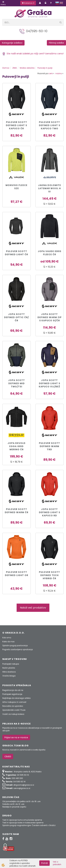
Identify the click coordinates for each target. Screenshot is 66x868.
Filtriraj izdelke (56, 43)
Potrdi (44, 863)
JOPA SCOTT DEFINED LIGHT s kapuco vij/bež (49, 383)
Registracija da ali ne (13, 690)
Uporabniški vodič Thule (14, 710)
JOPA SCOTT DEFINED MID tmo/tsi (17, 383)
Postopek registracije (12, 694)
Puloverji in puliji (45, 68)
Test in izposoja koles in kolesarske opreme (23, 823)
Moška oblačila (27, 68)
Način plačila (9, 668)
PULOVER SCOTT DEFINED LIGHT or (17, 574)
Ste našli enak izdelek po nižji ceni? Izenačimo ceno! (33, 54)
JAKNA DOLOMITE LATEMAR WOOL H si (50, 188)
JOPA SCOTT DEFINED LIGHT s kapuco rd (50, 512)
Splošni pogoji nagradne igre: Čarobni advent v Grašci (29, 825)
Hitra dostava (9, 672)
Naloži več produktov (33, 608)
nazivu (60, 73)
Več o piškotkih (57, 863)
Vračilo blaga (9, 676)
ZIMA (15, 68)
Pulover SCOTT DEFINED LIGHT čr (16, 253)
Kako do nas (8, 642)
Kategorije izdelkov (12, 43)
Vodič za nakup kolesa (13, 714)
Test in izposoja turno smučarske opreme (22, 820)
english (61, 3)
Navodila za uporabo (13, 706)
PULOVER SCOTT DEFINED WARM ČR (17, 511)
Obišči (8, 756)
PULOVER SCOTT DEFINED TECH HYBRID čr (49, 575)
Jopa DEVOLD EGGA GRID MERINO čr (17, 446)
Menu (3, 3)
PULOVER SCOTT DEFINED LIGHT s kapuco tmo (50, 125)
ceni (52, 73)
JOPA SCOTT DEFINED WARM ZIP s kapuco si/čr (50, 317)
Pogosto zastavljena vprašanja (18, 649)
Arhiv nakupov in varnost (14, 702)
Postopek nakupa (11, 664)
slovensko (57, 3)
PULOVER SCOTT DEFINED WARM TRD (49, 446)
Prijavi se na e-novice (16, 737)
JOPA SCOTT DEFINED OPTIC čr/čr (16, 317)
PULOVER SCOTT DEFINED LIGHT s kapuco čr (16, 125)
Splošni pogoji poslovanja (15, 645)
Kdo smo (7, 638)
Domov (6, 68)
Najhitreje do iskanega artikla (16, 698)
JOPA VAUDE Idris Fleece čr (50, 253)
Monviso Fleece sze (16, 187)
